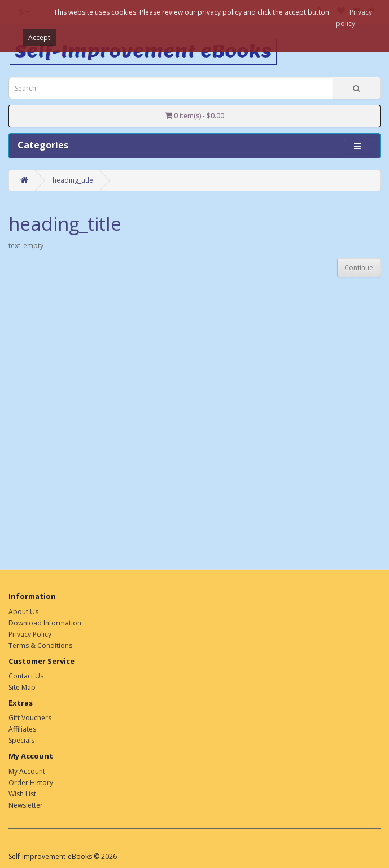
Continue (359, 268)
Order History (31, 783)
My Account (27, 771)
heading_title (73, 180)
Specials (21, 740)
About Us (23, 612)
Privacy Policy (30, 634)
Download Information (45, 623)
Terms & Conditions (40, 646)
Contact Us (26, 676)
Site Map (22, 687)
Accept (39, 38)
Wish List (22, 794)
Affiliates (22, 729)
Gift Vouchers (30, 718)
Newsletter (26, 805)
